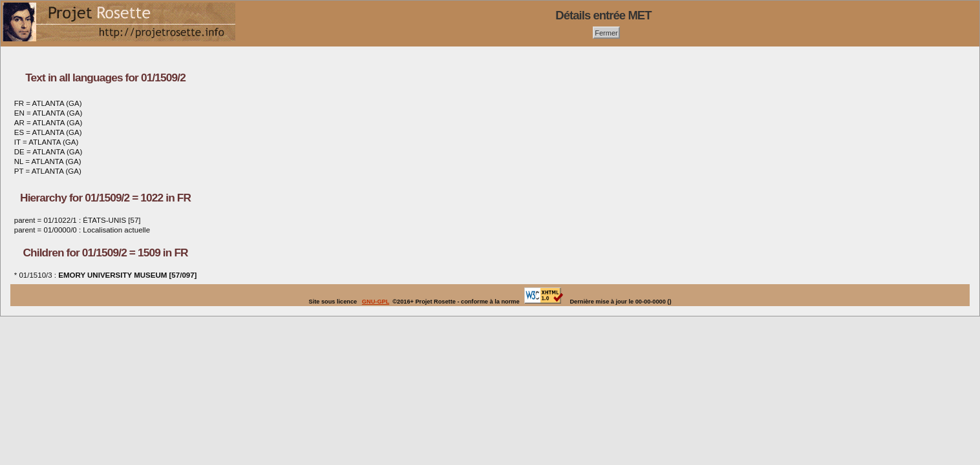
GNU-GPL (376, 302)
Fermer (606, 32)
